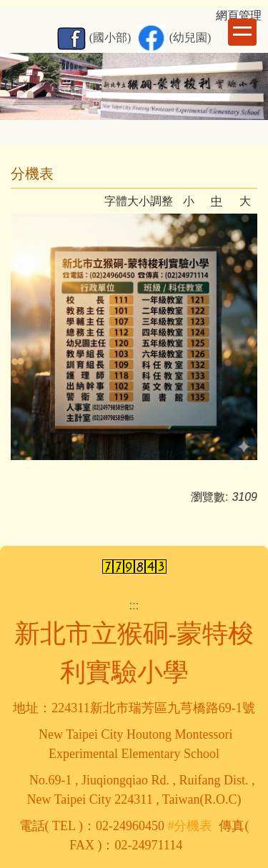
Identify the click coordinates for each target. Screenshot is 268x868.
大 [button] (245, 201)
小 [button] (189, 201)
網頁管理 (239, 15)
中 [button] (217, 201)
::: (134, 605)
